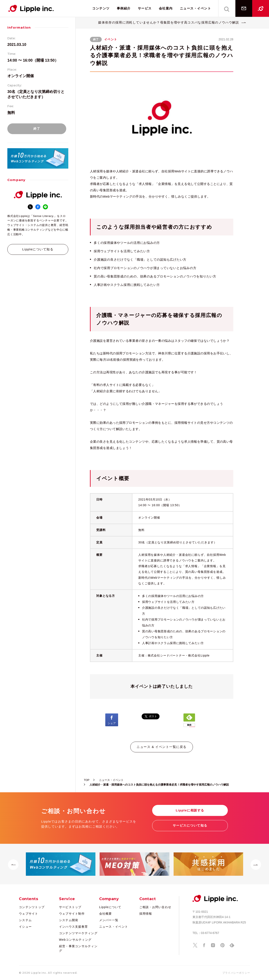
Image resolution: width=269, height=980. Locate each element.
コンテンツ (101, 8)
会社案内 (166, 8)
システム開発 (69, 920)
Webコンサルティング (75, 940)
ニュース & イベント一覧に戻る (162, 747)
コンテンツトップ (32, 907)
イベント (111, 39)
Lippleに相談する (190, 810)
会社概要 (106, 914)
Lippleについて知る (38, 249)
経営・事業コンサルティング (78, 948)
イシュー (25, 927)
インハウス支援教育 (73, 927)
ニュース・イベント (196, 8)
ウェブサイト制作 (72, 914)
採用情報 (146, 914)
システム (25, 920)
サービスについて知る (190, 825)
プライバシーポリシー (236, 973)
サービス (145, 8)
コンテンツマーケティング (78, 933)
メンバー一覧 (109, 920)
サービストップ (70, 907)
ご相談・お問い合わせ (155, 907)
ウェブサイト (29, 914)
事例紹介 (124, 8)
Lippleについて (110, 907)
